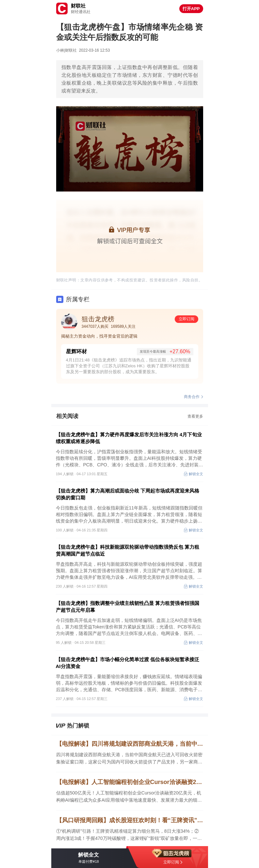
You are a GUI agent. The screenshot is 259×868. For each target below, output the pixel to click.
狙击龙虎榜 (98, 319)
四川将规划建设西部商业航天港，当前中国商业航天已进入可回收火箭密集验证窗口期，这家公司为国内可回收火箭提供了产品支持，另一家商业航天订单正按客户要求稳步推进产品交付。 (129, 759)
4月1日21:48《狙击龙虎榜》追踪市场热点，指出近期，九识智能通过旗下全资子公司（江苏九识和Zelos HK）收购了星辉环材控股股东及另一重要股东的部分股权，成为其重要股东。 (129, 366)
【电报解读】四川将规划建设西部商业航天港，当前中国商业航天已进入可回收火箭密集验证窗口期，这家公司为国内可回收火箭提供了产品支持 (130, 744)
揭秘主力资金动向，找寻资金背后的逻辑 (99, 336)
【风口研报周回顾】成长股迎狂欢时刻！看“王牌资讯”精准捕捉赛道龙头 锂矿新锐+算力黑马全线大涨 (130, 820)
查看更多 (195, 416)
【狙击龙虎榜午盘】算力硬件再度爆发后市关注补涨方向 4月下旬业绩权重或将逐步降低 (129, 438)
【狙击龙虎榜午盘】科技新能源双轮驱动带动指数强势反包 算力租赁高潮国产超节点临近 (128, 550)
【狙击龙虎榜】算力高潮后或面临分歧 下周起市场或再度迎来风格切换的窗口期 (128, 494)
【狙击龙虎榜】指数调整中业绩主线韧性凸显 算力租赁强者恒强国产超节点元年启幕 (128, 607)
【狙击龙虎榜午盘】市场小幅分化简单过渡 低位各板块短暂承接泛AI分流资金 (128, 663)
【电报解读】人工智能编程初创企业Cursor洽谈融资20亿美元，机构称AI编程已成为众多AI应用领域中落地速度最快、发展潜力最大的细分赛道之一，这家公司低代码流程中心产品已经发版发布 (130, 782)
